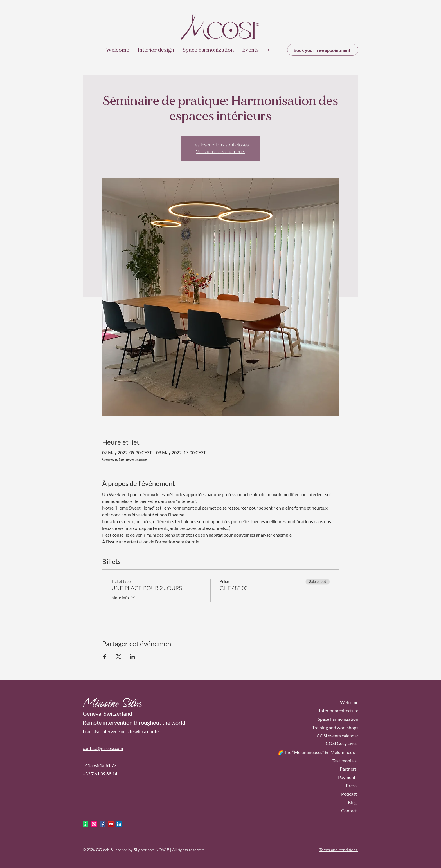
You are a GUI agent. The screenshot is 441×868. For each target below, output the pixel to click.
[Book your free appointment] (323, 50)
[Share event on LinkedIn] (132, 657)
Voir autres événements (221, 152)
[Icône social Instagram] (94, 824)
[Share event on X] (119, 657)
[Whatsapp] (85, 824)
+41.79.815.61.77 (100, 765)
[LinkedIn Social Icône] (119, 824)
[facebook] (102, 824)
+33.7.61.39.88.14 (100, 774)
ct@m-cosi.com (108, 748)
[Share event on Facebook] (105, 657)
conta (88, 748)
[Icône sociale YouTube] (111, 824)
